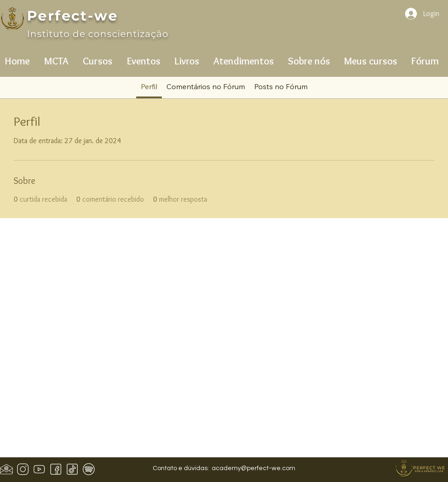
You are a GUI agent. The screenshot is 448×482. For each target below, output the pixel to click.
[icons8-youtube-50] (39, 469)
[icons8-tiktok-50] (72, 469)
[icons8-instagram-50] (23, 469)
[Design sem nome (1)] (6, 469)
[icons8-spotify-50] (89, 469)
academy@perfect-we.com (253, 468)
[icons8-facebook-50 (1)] (56, 469)
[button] (56, 57)
